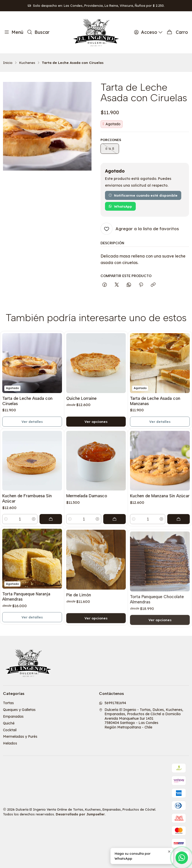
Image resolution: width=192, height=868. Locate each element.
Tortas (8, 703)
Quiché (9, 723)
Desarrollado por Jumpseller (80, 814)
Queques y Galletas (19, 710)
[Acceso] (148, 32)
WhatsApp (120, 206)
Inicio (8, 63)
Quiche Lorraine (81, 407)
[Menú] (14, 32)
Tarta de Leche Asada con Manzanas (155, 416)
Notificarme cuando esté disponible (143, 195)
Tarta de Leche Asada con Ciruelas (27, 406)
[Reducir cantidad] (6, 541)
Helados (10, 743)
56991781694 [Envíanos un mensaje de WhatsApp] (112, 703)
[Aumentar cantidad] (34, 541)
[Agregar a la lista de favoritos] (140, 229)
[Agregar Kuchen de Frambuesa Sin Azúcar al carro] (51, 541)
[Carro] (177, 32)
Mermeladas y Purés (20, 736)
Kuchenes (27, 63)
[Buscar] (38, 32)
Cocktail (10, 730)
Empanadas (13, 716)
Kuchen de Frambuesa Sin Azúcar (27, 520)
